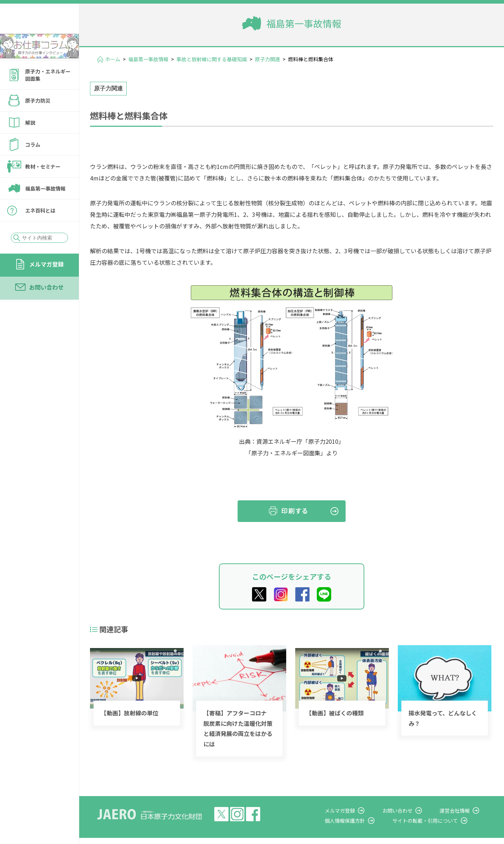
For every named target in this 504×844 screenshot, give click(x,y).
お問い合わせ (46, 307)
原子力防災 (38, 120)
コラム (33, 164)
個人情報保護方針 (366, 821)
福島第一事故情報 (45, 208)
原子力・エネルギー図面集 (48, 94)
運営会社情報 (462, 810)
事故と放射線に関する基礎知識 (212, 59)
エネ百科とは (40, 230)
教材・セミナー (43, 186)
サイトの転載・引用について (439, 821)
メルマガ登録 (46, 283)
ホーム (113, 59)
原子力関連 (267, 59)
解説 (30, 142)
